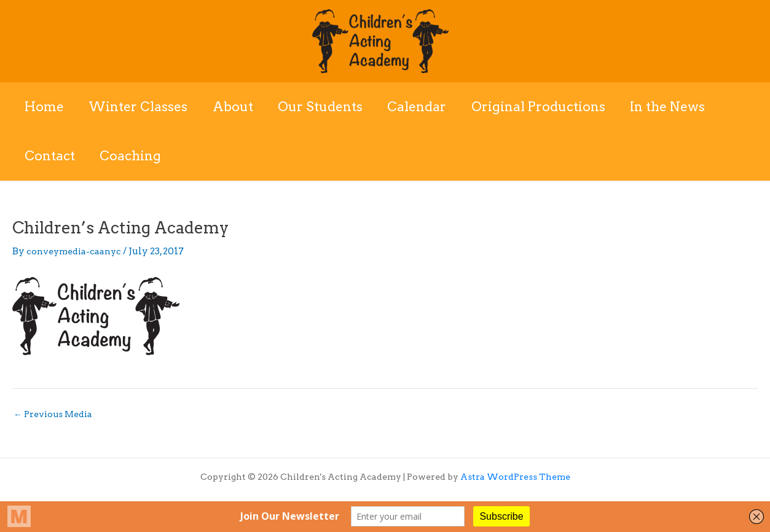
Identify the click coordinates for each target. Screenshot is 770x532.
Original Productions (544, 107)
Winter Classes (140, 107)
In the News (674, 107)
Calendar (422, 107)
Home (45, 107)
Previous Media (56, 414)
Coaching (132, 156)
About (235, 107)
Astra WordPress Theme (515, 477)
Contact (50, 156)
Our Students (324, 107)
